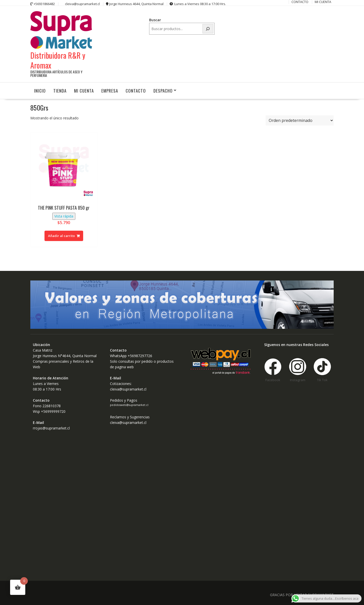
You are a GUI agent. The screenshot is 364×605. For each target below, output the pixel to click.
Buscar (155, 20)
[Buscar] (208, 29)
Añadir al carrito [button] (61, 235)
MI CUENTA (84, 90)
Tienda (60, 90)
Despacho (163, 90)
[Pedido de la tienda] (300, 120)
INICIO (40, 90)
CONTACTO (136, 90)
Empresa (110, 90)
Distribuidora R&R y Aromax (58, 60)
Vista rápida (64, 216)
